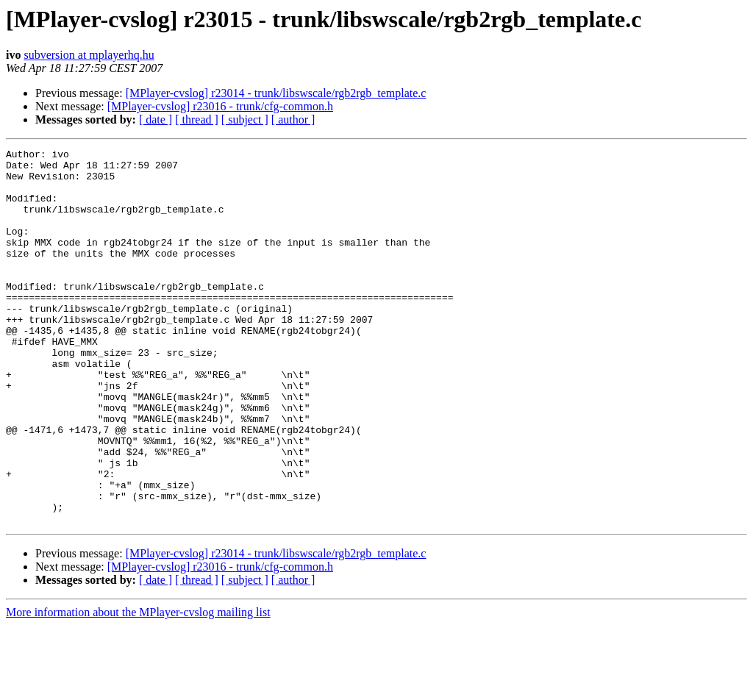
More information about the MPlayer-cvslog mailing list (138, 687)
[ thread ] (197, 119)
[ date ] (156, 119)
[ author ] (293, 119)
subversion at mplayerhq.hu (89, 55)
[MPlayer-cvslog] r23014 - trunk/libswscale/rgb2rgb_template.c (276, 93)
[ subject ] (245, 119)
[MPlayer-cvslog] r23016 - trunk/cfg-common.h (220, 106)
